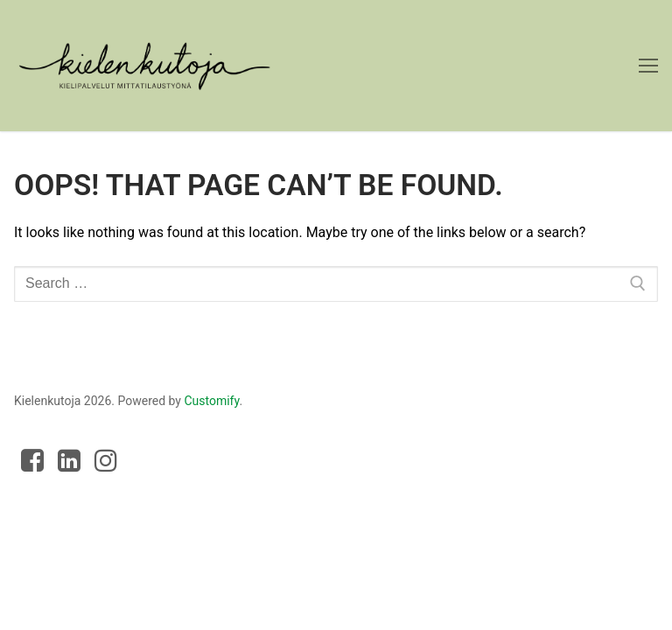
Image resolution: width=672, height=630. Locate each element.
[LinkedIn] (69, 460)
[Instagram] (106, 460)
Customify (211, 401)
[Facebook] (32, 460)
